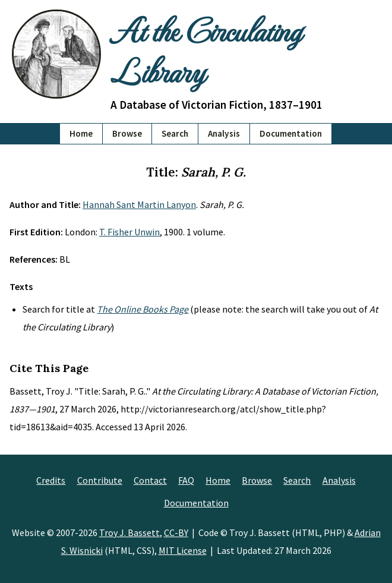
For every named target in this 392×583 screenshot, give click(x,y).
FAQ (186, 480)
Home (81, 133)
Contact (150, 480)
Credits (51, 480)
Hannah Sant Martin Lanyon (139, 204)
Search (175, 133)
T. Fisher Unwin (129, 232)
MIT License (183, 550)
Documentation (291, 133)
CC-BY (176, 532)
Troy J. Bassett (129, 532)
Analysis (224, 133)
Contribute (100, 480)
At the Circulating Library (206, 50)
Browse (127, 133)
